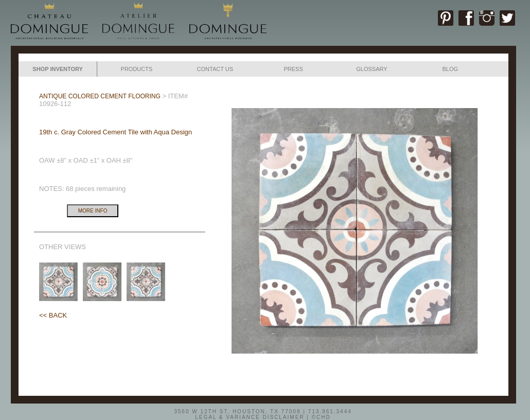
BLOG (450, 69)
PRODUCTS (137, 69)
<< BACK (53, 315)
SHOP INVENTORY (58, 69)
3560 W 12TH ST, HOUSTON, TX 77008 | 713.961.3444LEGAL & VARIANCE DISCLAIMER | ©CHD (263, 414)
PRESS (293, 69)
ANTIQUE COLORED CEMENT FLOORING (100, 96)
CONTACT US (215, 69)
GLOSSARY (372, 69)
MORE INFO (93, 211)
